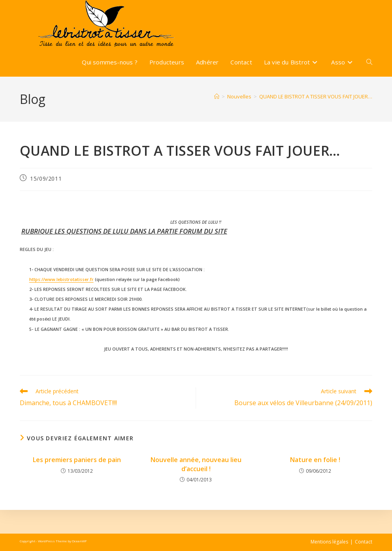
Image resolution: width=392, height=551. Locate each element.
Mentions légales (329, 542)
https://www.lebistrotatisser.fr (61, 279)
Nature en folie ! (315, 460)
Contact (364, 542)
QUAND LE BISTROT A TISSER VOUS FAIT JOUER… (316, 96)
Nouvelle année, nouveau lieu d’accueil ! (196, 464)
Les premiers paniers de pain (77, 460)
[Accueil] (217, 96)
